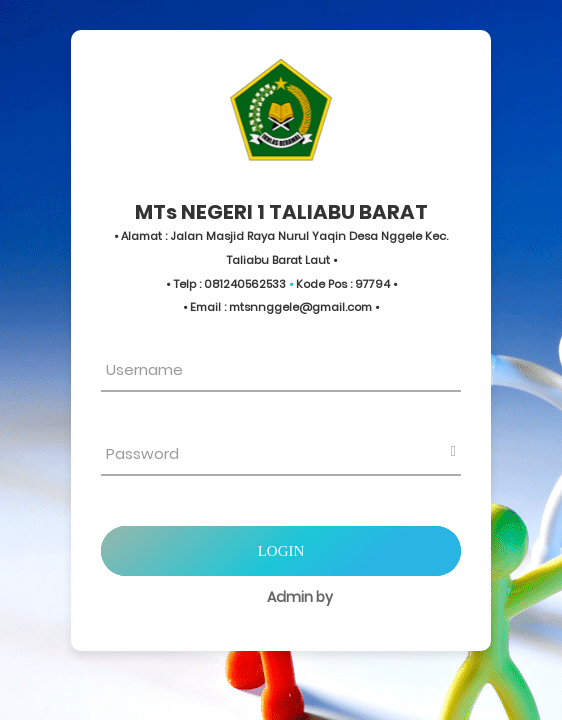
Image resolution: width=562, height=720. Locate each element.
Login (281, 551)
